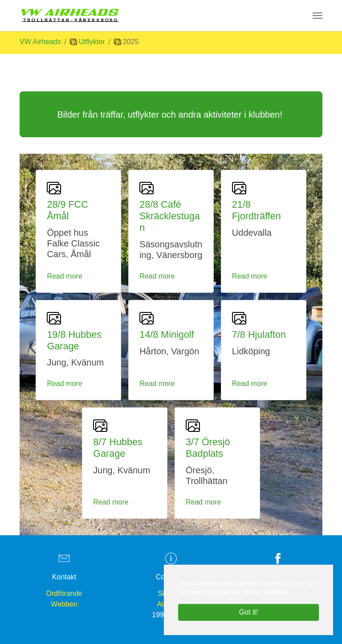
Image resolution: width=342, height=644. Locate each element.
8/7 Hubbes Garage (118, 448)
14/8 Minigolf (167, 334)
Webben (64, 604)
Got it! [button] (249, 612)
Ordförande (64, 593)
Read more (64, 276)
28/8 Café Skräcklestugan (170, 216)
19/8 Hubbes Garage (74, 340)
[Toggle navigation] (318, 16)
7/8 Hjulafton (259, 334)
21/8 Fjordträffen (256, 210)
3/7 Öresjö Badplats (208, 448)
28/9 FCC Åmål (67, 210)
